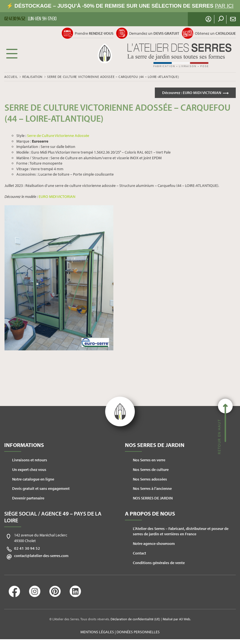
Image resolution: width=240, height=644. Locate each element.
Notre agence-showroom (154, 543)
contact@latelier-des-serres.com (41, 556)
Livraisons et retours (30, 460)
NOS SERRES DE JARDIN (153, 498)
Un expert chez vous (29, 470)
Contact (139, 553)
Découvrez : (192, 93)
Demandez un (154, 33)
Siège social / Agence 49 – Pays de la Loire (53, 517)
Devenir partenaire (28, 498)
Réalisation (32, 77)
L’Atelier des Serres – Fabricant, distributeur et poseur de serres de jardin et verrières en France (181, 531)
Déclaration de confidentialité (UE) (135, 619)
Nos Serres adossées (150, 479)
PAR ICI (224, 6)
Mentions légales (97, 632)
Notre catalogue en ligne (33, 479)
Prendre (94, 33)
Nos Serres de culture (151, 470)
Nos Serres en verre (149, 460)
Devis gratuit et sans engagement (41, 488)
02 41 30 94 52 (27, 548)
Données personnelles (138, 632)
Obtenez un (215, 33)
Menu (12, 53)
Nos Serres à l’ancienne (152, 488)
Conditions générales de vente (159, 563)
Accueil (11, 77)
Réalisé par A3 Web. (177, 619)
